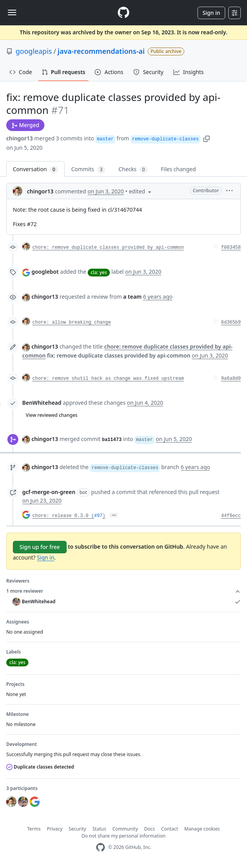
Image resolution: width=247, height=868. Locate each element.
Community (125, 829)
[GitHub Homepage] (101, 848)
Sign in (211, 13)
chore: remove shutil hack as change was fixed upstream (108, 379)
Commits (88, 169)
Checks (133, 169)
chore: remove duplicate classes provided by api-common (108, 248)
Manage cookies (202, 829)
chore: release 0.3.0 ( (63, 516)
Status (99, 829)
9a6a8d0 (231, 379)
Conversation (35, 169)
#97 (98, 516)
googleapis (34, 51)
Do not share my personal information (123, 836)
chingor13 (19, 138)
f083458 (231, 248)
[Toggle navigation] (12, 12)
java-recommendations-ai (101, 51)
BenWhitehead (42, 403)
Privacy (55, 829)
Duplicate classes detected (40, 767)
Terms (34, 829)
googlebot (45, 272)
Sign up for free (40, 547)
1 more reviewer (123, 591)
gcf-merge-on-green (49, 492)
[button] (206, 138)
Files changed (178, 169)
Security (77, 829)
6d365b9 (231, 322)
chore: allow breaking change (72, 322)
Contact (170, 829)
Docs (150, 829)
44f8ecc (231, 516)
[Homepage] (123, 13)
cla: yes (99, 272)
